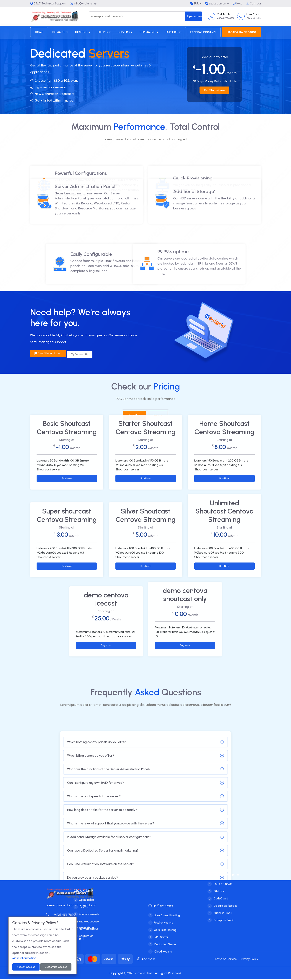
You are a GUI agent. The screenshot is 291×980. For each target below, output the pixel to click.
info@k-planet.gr (84, 3)
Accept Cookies (26, 967)
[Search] (137, 16)
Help (238, 3)
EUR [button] (194, 3)
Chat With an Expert (48, 354)
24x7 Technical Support (48, 3)
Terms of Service (225, 960)
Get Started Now (214, 90)
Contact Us (82, 354)
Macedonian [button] (216, 3)
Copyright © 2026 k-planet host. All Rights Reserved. (145, 974)
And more (146, 960)
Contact (254, 3)
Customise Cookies (56, 967)
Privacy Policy (249, 960)
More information (24, 958)
